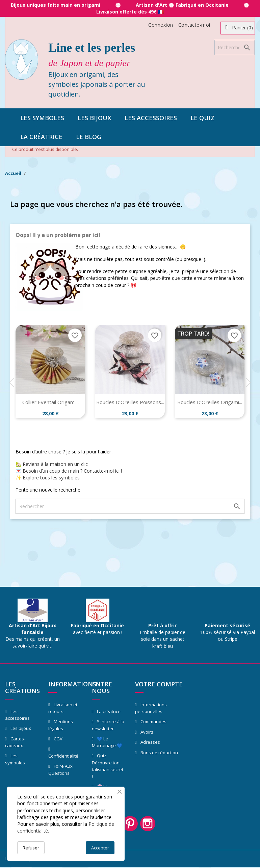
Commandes (153, 721)
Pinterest (130, 824)
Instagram (149, 824)
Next (248, 383)
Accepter (100, 848)
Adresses (150, 742)
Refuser (31, 848)
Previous (12, 383)
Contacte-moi (194, 25)
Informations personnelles (151, 708)
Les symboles (42, 118)
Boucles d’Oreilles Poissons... (130, 402)
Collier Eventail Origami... (50, 402)
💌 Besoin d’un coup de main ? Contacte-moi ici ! (69, 471)
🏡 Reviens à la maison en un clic (52, 464)
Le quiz (202, 118)
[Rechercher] (235, 47)
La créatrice (41, 137)
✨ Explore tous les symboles (48, 478)
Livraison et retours (63, 708)
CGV (58, 739)
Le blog (89, 137)
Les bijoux (94, 118)
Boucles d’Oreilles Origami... (210, 402)
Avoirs (146, 732)
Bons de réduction (159, 753)
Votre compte (159, 684)
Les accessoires (151, 118)
